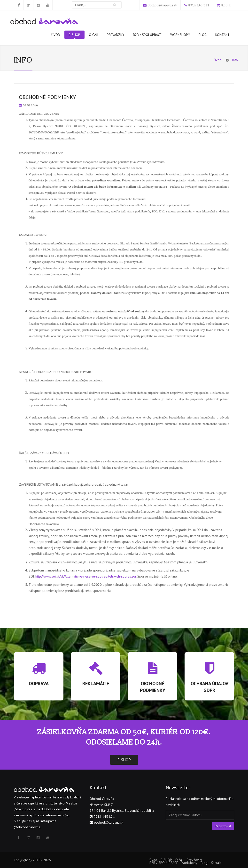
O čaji (93, 35)
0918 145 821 (199, 5)
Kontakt (222, 35)
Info (235, 60)
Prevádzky (116, 35)
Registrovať (223, 826)
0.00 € (226, 5)
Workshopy (180, 35)
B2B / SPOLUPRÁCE (147, 35)
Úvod (56, 35)
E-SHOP (74, 36)
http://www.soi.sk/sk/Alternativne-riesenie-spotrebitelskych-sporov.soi (86, 576)
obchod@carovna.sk (162, 5)
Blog (203, 35)
